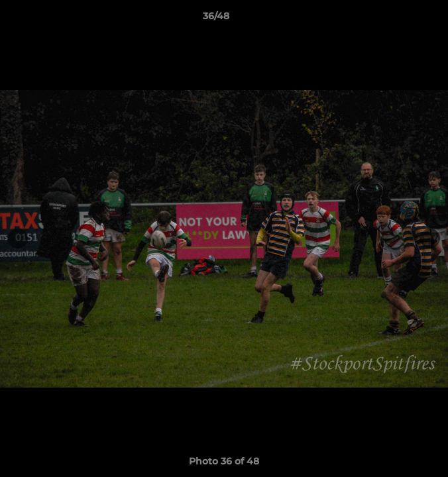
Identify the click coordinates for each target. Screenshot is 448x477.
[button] (400, 19)
